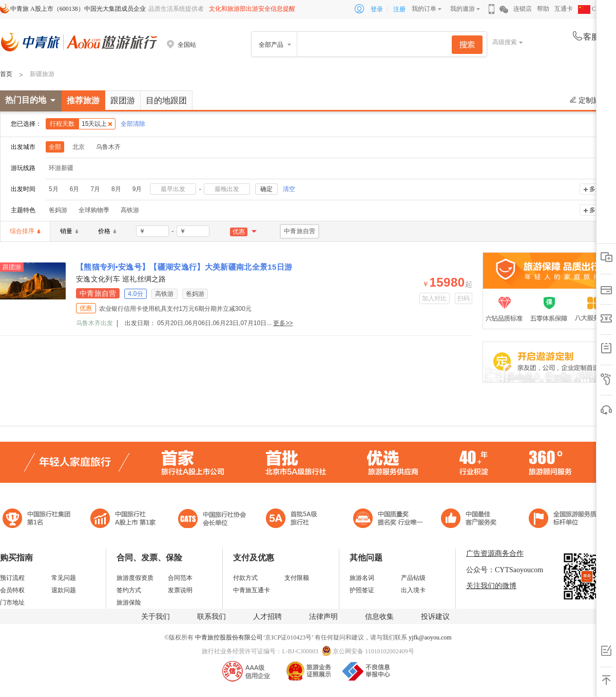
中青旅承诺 (566, 520)
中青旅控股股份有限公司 (229, 637)
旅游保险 (129, 602)
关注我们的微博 (491, 586)
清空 (289, 189)
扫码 (464, 298)
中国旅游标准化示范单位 (471, 520)
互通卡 (564, 9)
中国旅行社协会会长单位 (212, 520)
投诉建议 (435, 617)
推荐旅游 (83, 100)
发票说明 (180, 590)
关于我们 (156, 617)
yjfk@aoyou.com (430, 637)
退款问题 (64, 590)
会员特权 (12, 590)
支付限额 (297, 578)
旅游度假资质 (135, 578)
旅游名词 (362, 578)
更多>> (283, 323)
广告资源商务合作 (495, 553)
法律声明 (323, 617)
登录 (377, 9)
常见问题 (64, 578)
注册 (399, 9)
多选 (595, 189)
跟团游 (123, 100)
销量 (69, 231)
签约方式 (129, 590)
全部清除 (133, 124)
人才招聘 (267, 617)
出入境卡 (413, 590)
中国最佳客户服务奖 (389, 520)
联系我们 (211, 617)
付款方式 (245, 578)
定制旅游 (589, 100)
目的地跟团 (166, 100)
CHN (591, 9)
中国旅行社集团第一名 (38, 520)
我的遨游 (463, 9)
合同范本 (180, 578)
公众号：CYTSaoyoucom (505, 570)
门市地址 (12, 602)
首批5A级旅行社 (123, 520)
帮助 (543, 9)
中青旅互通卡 (252, 590)
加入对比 (435, 298)
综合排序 (25, 231)
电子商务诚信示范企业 (296, 520)
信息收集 (379, 617)
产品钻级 (413, 578)
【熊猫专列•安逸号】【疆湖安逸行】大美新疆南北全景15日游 (184, 267)
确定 (266, 189)
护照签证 (362, 590)
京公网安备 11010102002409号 (373, 651)
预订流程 (12, 578)
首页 (6, 74)
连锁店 (523, 9)
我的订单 (424, 9)
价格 (107, 231)
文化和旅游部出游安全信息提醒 (252, 9)
